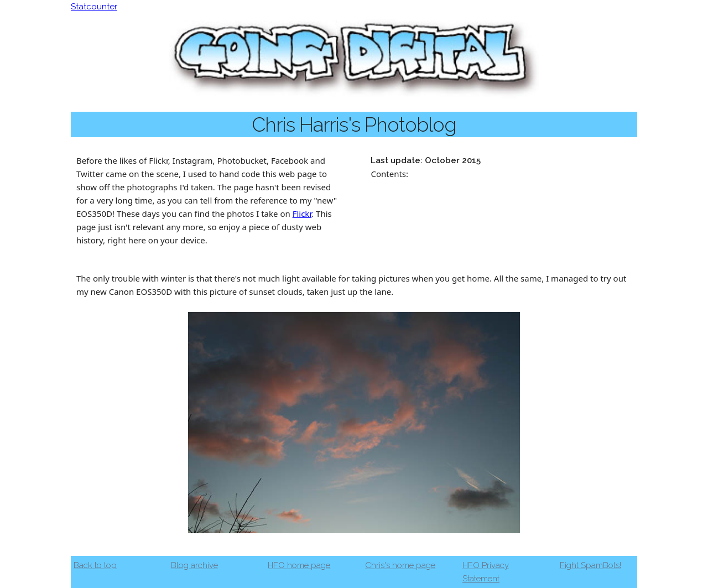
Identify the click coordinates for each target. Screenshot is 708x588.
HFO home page (299, 565)
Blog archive (194, 565)
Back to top (95, 565)
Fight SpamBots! (590, 565)
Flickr (302, 214)
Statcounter (94, 7)
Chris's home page (400, 565)
